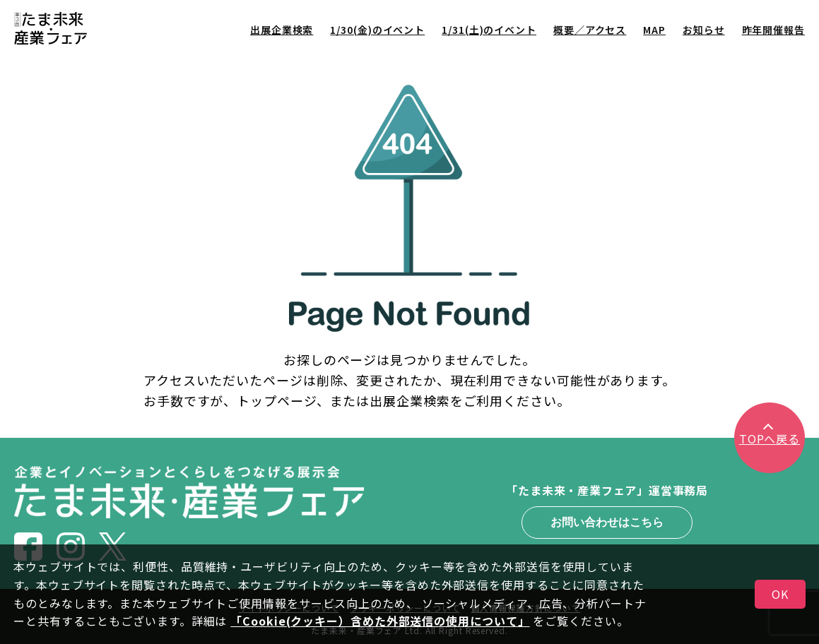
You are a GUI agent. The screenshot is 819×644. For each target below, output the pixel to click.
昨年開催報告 (773, 30)
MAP (654, 30)
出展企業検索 (282, 30)
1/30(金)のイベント (377, 30)
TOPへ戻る (770, 439)
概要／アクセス (590, 30)
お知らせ (704, 30)
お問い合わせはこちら (607, 522)
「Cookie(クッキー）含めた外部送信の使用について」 (380, 621)
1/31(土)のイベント (489, 30)
